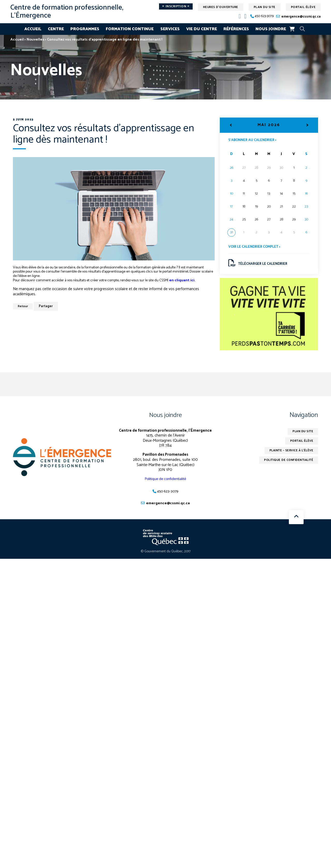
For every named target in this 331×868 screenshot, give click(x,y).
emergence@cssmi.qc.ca (301, 17)
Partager (47, 307)
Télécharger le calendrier (259, 264)
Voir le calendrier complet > (256, 247)
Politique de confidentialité (165, 481)
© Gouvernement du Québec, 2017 (166, 553)
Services (170, 29)
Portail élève (303, 7)
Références (236, 29)
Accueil (33, 29)
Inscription (176, 6)
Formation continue (130, 29)
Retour (24, 307)
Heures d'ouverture (221, 7)
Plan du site (265, 7)
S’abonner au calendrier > (254, 140)
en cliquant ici (182, 280)
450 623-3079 (264, 16)
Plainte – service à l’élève (289, 454)
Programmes (85, 29)
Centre (56, 29)
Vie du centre (202, 29)
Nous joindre (271, 29)
